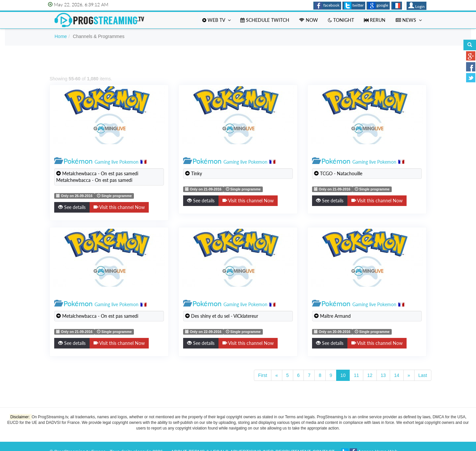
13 (383, 375)
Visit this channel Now (119, 207)
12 (370, 375)
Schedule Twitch (265, 20)
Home (61, 36)
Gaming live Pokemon (117, 162)
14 (397, 375)
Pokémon (78, 161)
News (409, 20)
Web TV (216, 20)
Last (423, 375)
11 (356, 375)
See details (72, 207)
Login (416, 6)
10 (343, 375)
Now (309, 20)
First (263, 375)
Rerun (375, 20)
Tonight (341, 20)
